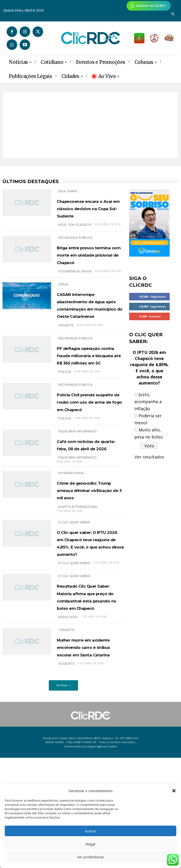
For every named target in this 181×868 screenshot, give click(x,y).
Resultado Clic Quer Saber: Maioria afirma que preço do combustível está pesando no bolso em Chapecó (90, 685)
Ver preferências (91, 857)
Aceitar (90, 831)
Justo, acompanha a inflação (148, 401)
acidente (66, 774)
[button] (174, 791)
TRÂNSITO (66, 726)
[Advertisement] (90, 125)
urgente (66, 354)
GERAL (64, 299)
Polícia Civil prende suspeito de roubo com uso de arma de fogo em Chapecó (89, 449)
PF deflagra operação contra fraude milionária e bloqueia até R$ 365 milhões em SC (90, 392)
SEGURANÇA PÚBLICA (75, 245)
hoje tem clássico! (75, 232)
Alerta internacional (78, 573)
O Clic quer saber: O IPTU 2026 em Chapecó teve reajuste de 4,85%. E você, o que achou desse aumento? (88, 616)
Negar (91, 844)
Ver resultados (149, 457)
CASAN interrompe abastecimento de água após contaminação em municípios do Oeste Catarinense (89, 327)
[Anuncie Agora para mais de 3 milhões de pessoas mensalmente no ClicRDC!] (149, 6)
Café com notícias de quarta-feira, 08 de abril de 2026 (90, 500)
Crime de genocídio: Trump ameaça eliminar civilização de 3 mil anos (88, 553)
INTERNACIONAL (71, 532)
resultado (68, 713)
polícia (65, 416)
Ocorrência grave (75, 286)
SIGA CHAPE (68, 191)
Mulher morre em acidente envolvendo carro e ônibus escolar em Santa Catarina (90, 750)
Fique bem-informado (78, 483)
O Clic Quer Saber (74, 588)
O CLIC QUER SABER (74, 644)
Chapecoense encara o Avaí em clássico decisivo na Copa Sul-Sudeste (90, 212)
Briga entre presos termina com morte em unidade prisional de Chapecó (89, 266)
